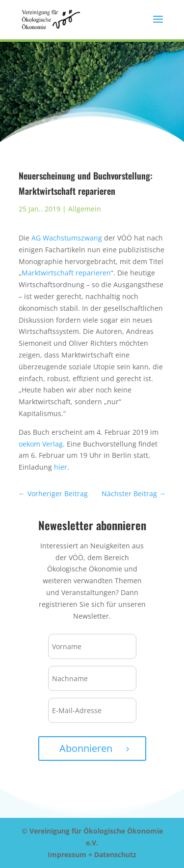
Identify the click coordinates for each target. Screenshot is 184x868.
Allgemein (85, 209)
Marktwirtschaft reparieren (66, 273)
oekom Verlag (41, 444)
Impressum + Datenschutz (92, 854)
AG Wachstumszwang (67, 238)
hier (61, 467)
